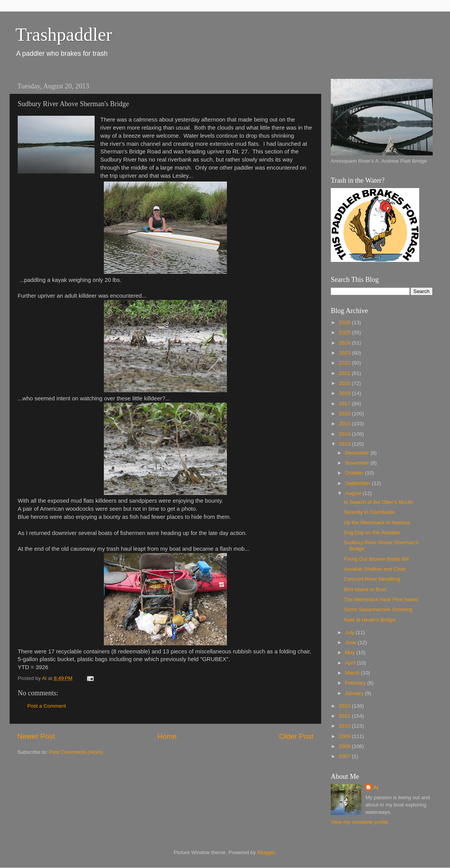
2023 (345, 353)
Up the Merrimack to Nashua (377, 522)
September (358, 483)
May (351, 652)
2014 (345, 434)
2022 (345, 363)
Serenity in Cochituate (369, 512)
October (355, 473)
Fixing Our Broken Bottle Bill (376, 559)
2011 (345, 716)
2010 (345, 726)
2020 (345, 383)
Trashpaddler (64, 34)
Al (376, 787)
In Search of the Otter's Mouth (378, 502)
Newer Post (36, 736)
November (358, 463)
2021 (345, 373)
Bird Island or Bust (365, 589)
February (356, 683)
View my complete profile (360, 822)
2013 (345, 444)
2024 (345, 343)
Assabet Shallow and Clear (375, 569)
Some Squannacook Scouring (378, 609)
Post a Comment (47, 706)
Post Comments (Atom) (76, 752)
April (351, 663)
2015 (345, 424)
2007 (345, 756)
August (354, 493)
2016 (345, 414)
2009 (345, 736)
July (350, 632)
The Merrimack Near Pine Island (381, 599)
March (353, 673)
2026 (345, 322)
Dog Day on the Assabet (372, 532)
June (351, 642)
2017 (345, 404)
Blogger (266, 852)
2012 (345, 706)
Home (167, 736)
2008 (345, 746)
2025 (345, 332)
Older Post (296, 736)
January (355, 693)
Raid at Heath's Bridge (370, 620)
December (358, 453)
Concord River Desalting (372, 579)
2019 (345, 393)
